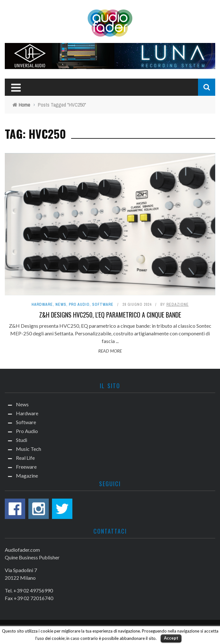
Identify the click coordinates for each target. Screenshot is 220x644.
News (61, 304)
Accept (171, 638)
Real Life (25, 458)
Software (103, 304)
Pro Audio (79, 304)
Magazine (27, 476)
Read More (110, 351)
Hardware (42, 304)
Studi (22, 440)
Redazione (178, 304)
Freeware (26, 467)
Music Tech (29, 449)
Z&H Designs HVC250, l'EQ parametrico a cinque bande (110, 315)
